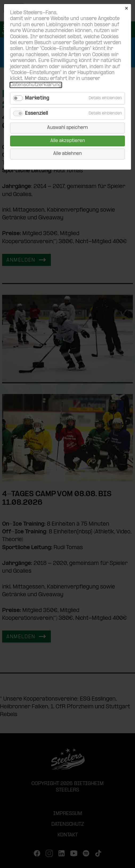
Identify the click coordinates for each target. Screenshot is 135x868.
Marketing (37, 98)
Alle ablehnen (67, 154)
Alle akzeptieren (68, 141)
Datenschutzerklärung (36, 85)
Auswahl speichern (67, 128)
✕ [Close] (126, 9)
